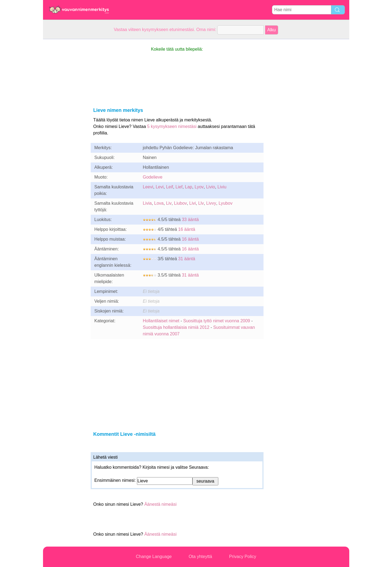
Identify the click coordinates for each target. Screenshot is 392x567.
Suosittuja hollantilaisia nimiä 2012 (176, 327)
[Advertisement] (65, 121)
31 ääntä (187, 259)
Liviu (222, 187)
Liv (169, 203)
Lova (159, 203)
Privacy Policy (243, 557)
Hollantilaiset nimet (161, 321)
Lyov (199, 187)
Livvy (211, 203)
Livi (192, 203)
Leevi (148, 187)
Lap (189, 187)
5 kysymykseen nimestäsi (172, 126)
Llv (201, 203)
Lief (179, 187)
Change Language (154, 557)
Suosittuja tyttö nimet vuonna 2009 (217, 321)
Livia (147, 203)
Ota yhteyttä (200, 557)
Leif (170, 187)
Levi (160, 187)
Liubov (180, 203)
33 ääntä (190, 220)
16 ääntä (187, 229)
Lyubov (226, 203)
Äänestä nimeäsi (160, 504)
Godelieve (153, 177)
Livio (211, 187)
